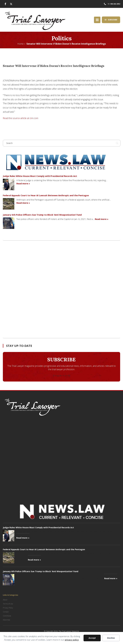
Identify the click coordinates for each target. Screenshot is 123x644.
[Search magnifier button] (117, 143)
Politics (62, 38)
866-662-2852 (115, 4)
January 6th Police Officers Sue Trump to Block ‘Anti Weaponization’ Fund (42, 215)
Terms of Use (8, 604)
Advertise (7, 620)
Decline (111, 638)
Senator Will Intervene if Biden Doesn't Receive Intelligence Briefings (66, 44)
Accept (92, 638)
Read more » (23, 183)
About (5, 600)
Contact (6, 612)
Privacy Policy (8, 608)
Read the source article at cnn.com (21, 118)
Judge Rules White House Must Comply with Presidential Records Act (40, 176)
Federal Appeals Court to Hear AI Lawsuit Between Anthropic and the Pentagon (46, 195)
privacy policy (72, 640)
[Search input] (60, 143)
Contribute (7, 616)
